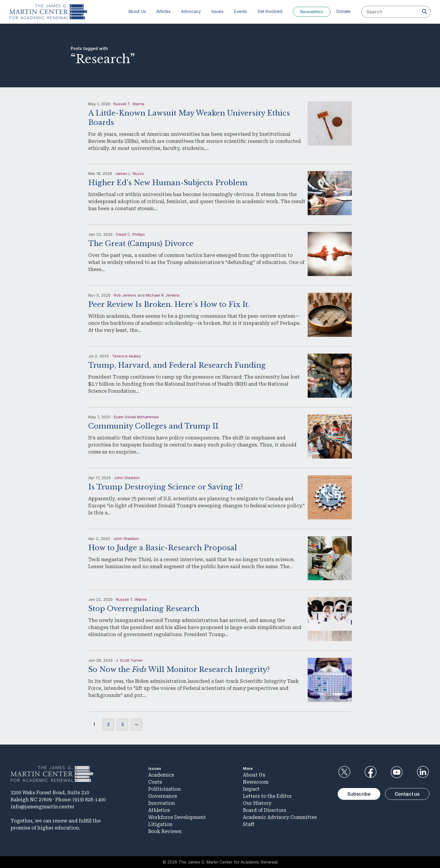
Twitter (344, 772)
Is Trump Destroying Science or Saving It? (166, 487)
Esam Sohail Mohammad (136, 417)
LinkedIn (423, 772)
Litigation (160, 824)
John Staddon (127, 478)
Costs (155, 782)
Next (136, 725)
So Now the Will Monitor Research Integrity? (179, 669)
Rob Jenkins (125, 295)
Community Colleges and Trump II (153, 426)
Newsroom (256, 782)
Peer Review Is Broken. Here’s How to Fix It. (169, 304)
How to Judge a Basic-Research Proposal (163, 548)
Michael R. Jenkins (163, 295)
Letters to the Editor (267, 796)
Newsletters (312, 12)
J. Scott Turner (129, 660)
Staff (249, 824)
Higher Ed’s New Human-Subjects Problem (168, 183)
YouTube (397, 772)
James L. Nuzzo (130, 173)
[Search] (425, 12)
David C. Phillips (130, 234)
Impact (251, 789)
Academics (161, 775)
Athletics (159, 810)
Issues (217, 11)
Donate (344, 11)
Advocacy (191, 11)
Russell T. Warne (129, 104)
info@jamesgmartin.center (42, 807)
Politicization (165, 789)
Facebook (370, 772)
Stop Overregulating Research (144, 609)
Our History (257, 803)
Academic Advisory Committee (280, 817)
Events (241, 11)
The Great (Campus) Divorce (141, 244)
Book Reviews (165, 831)
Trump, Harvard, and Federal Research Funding (177, 365)
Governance (163, 796)
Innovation (162, 803)
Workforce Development (177, 817)
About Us (137, 11)
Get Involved (270, 11)
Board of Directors (265, 810)
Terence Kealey (126, 356)
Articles (164, 11)
